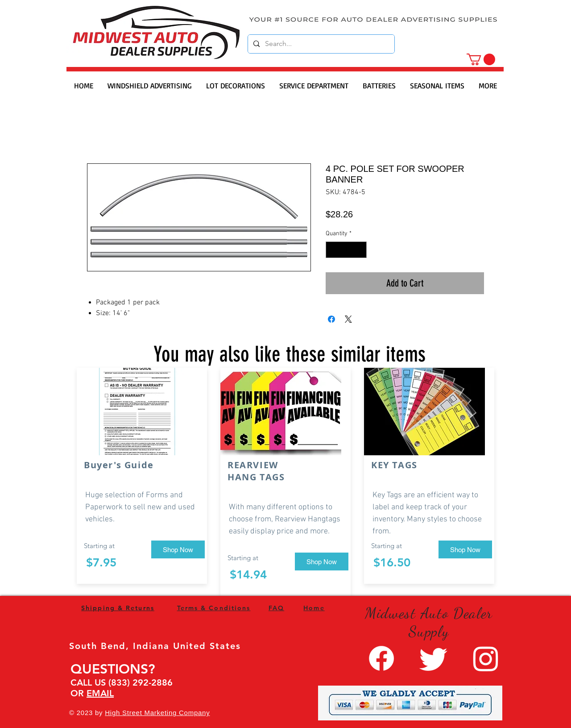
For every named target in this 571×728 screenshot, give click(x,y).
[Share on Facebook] (331, 319)
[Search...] (320, 44)
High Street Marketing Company (157, 713)
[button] (481, 59)
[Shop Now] (178, 549)
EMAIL (100, 693)
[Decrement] (333, 250)
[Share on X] (348, 319)
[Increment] (360, 250)
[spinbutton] (346, 250)
